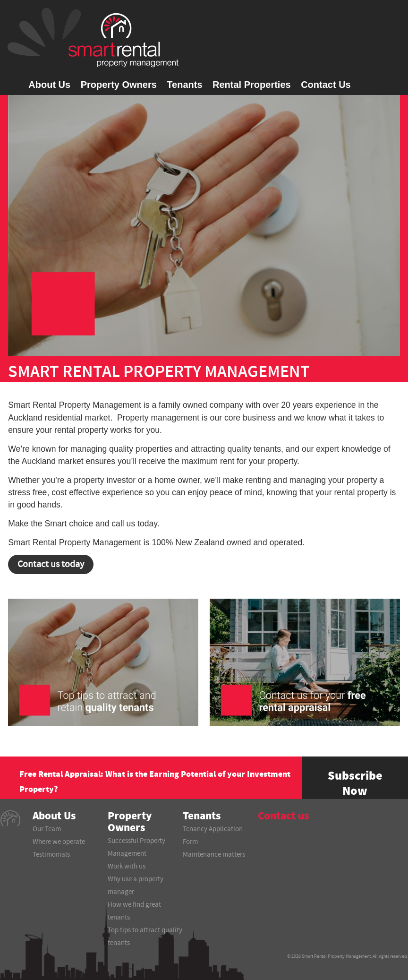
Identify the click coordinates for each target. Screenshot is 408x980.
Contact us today (51, 564)
